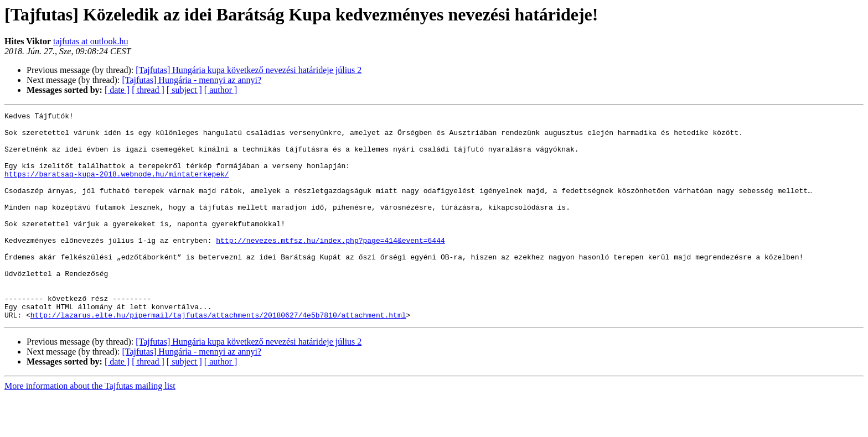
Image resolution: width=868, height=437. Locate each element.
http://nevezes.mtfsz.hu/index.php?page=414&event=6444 (330, 267)
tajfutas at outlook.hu (91, 41)
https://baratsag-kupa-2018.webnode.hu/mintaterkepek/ (117, 187)
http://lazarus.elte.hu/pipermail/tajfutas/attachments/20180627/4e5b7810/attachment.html (218, 356)
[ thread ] (148, 90)
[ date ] (117, 90)
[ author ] (221, 90)
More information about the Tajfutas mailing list (90, 427)
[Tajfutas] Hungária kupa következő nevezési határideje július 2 (249, 70)
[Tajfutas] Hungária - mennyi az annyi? (192, 80)
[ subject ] (184, 90)
